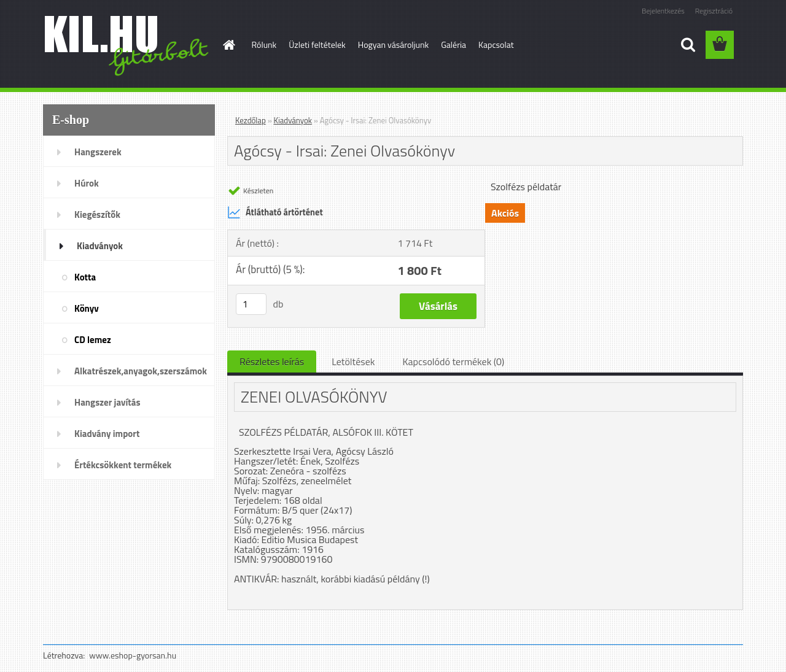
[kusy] (251, 304)
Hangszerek (98, 152)
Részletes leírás (272, 361)
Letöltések (353, 361)
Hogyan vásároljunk (393, 44)
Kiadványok (100, 246)
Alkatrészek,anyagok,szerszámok (141, 371)
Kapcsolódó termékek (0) (453, 361)
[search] (688, 45)
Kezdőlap (251, 120)
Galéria (453, 44)
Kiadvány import (107, 434)
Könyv (87, 308)
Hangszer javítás (107, 402)
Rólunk (264, 44)
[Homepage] (228, 45)
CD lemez (93, 340)
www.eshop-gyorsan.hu (133, 655)
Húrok (87, 183)
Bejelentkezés (663, 11)
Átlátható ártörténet (275, 212)
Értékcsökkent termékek (123, 465)
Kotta (85, 277)
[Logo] (127, 45)
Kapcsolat (496, 44)
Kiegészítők (97, 214)
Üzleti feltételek (317, 44)
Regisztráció (714, 11)
